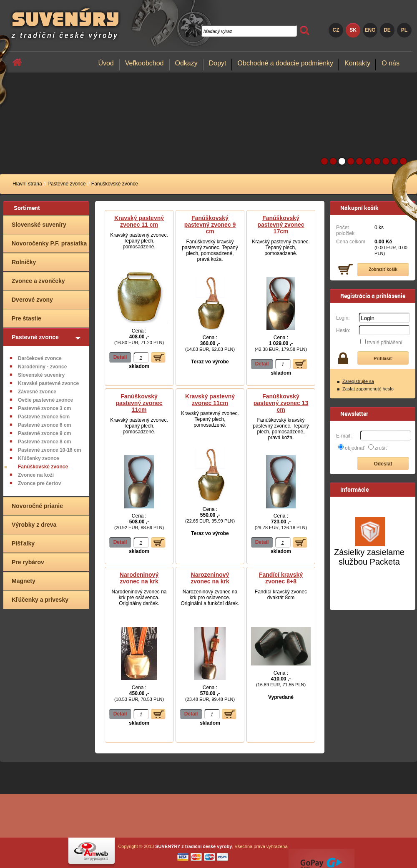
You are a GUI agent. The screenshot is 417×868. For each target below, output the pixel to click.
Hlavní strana (27, 184)
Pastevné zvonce (67, 184)
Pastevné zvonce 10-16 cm (49, 450)
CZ (336, 30)
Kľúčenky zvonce (39, 458)
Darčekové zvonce (40, 358)
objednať (355, 448)
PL (404, 30)
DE (387, 30)
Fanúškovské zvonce (43, 467)
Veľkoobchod (144, 63)
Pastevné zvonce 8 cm (44, 442)
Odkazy (186, 63)
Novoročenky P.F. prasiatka (49, 243)
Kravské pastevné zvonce (48, 383)
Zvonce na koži (36, 475)
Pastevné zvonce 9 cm (44, 433)
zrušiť (381, 448)
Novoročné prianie (37, 506)
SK (353, 30)
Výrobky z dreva (34, 525)
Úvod (106, 63)
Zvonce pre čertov (39, 483)
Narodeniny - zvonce (42, 367)
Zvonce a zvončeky (38, 281)
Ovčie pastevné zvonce (45, 400)
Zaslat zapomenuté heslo (368, 389)
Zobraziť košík (383, 269)
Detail (120, 357)
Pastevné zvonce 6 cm (44, 425)
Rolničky (24, 262)
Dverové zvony (32, 300)
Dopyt (218, 63)
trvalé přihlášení (385, 343)
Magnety (24, 581)
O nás (391, 63)
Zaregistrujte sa (358, 381)
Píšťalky (23, 543)
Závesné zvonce (37, 392)
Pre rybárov (28, 562)
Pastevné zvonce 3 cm (44, 408)
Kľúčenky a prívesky (40, 600)
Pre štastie (26, 318)
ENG (370, 30)
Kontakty (357, 63)
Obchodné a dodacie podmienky (286, 63)
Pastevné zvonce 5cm (44, 417)
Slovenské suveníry (39, 225)
